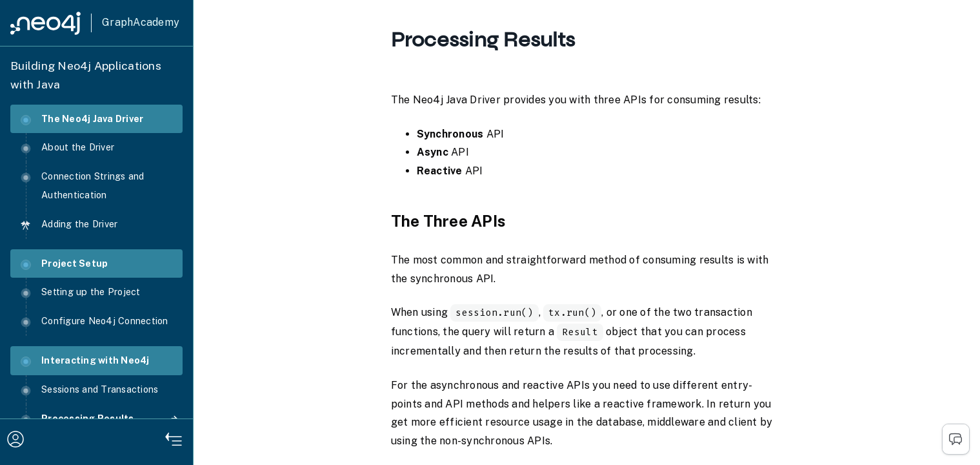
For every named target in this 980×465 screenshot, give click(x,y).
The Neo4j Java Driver (82, 119)
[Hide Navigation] (174, 440)
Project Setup (64, 264)
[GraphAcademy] (95, 23)
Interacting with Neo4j (85, 361)
